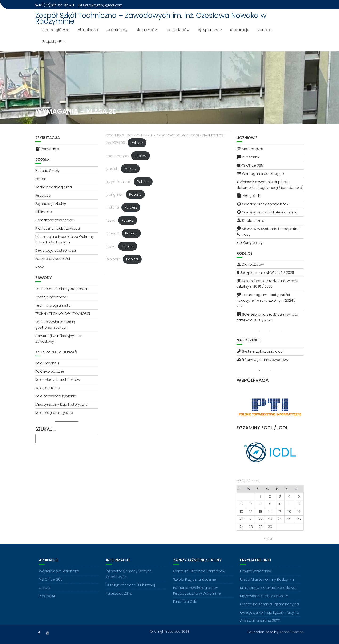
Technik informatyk (51, 297)
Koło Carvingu (47, 363)
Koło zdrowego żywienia (56, 396)
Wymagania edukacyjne (260, 174)
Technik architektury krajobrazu (62, 289)
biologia (113, 259)
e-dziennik (248, 157)
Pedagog (43, 195)
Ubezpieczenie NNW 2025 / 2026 (265, 273)
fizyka (111, 220)
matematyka (117, 156)
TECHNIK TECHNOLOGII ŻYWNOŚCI (63, 314)
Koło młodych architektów (58, 380)
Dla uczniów (147, 30)
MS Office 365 (250, 165)
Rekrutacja (240, 30)
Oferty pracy (250, 243)
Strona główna (56, 30)
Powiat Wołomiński (256, 576)
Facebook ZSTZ (119, 598)
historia (113, 207)
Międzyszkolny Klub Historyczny (61, 404)
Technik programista (53, 305)
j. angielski (115, 194)
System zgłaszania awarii (261, 351)
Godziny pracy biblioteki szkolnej (267, 212)
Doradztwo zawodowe (55, 220)
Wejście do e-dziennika (59, 576)
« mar (268, 538)
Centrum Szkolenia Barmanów (199, 576)
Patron (41, 179)
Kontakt (265, 30)
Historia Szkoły (47, 171)
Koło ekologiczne (50, 371)
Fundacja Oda (185, 606)
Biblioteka (44, 212)
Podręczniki (249, 196)
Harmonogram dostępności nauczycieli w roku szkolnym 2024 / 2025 (266, 300)
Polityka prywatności (53, 259)
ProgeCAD (48, 600)
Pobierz (137, 143)
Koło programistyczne (54, 413)
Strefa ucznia (250, 221)
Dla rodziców (178, 30)
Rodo (40, 267)
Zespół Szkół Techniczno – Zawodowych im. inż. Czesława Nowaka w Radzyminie (151, 18)
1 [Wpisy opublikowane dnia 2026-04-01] (260, 496)
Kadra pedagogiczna (54, 187)
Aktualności (88, 30)
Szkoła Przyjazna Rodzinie (195, 584)
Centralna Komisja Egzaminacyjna (269, 609)
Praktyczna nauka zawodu (58, 228)
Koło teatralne (48, 388)
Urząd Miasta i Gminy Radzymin (267, 584)
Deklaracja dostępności (56, 250)
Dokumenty (117, 30)
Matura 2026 (250, 149)
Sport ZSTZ (210, 30)
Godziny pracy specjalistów (263, 204)
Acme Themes (292, 632)
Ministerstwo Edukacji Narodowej (268, 592)
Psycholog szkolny (51, 204)
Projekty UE (52, 42)
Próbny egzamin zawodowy (263, 360)
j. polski (112, 169)
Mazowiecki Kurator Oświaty (264, 600)
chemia (113, 233)
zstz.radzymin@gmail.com (100, 5)
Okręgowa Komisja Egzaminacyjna (270, 617)
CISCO (44, 592)
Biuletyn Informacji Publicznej (130, 589)
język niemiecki (119, 182)
